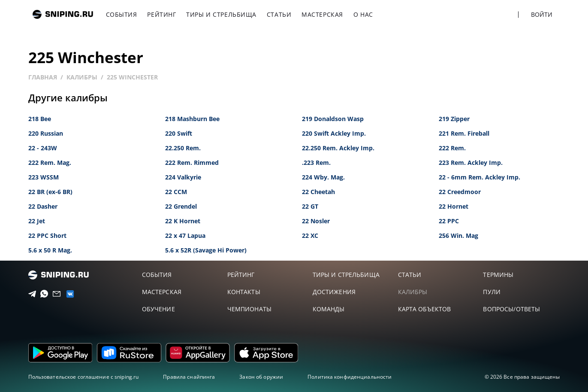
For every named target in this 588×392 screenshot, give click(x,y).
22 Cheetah (318, 192)
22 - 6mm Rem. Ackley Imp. (479, 177)
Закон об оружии (261, 377)
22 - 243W (43, 148)
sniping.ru (63, 14)
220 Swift (179, 133)
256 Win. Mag (458, 236)
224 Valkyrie (183, 177)
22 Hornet (454, 206)
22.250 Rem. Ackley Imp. (338, 148)
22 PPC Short (47, 236)
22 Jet (37, 221)
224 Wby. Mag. (323, 177)
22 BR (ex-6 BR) (50, 192)
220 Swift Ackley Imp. (334, 133)
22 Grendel (181, 206)
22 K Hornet (183, 221)
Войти (542, 14)
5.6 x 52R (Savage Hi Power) (206, 250)
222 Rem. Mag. (50, 163)
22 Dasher (43, 206)
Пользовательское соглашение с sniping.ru (84, 377)
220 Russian (46, 133)
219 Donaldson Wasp (333, 119)
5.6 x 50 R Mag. (50, 250)
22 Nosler (316, 221)
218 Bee (40, 119)
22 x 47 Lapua (185, 236)
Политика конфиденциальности (350, 377)
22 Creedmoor (460, 192)
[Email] (54, 294)
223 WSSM (44, 177)
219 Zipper (454, 119)
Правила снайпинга (189, 377)
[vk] (67, 294)
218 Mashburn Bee (192, 119)
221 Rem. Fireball (464, 133)
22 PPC (449, 221)
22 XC (310, 236)
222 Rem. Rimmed (192, 163)
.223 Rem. (316, 163)
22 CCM (176, 192)
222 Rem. (452, 148)
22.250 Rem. (183, 148)
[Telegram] (30, 294)
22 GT (310, 206)
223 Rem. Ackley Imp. (471, 163)
